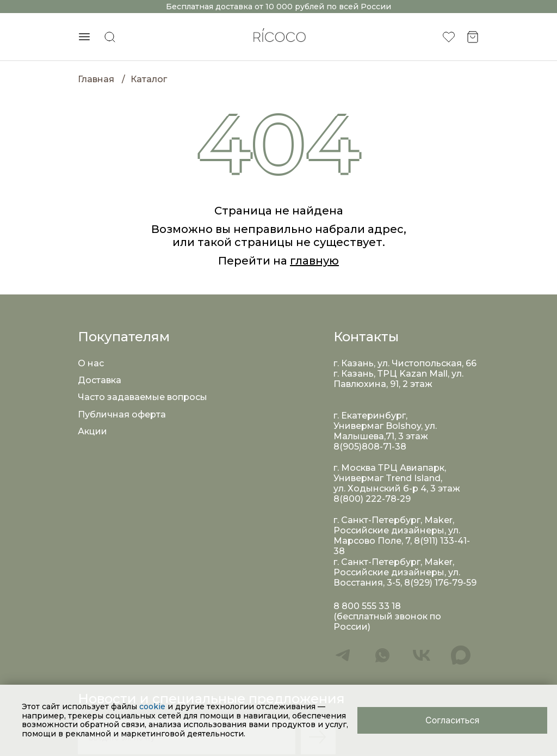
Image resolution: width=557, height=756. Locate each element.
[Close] (452, 720)
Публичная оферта (122, 414)
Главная (96, 79)
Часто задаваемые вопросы (143, 397)
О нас (91, 363)
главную (314, 261)
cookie (153, 706)
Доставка (100, 380)
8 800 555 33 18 (367, 606)
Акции (92, 431)
